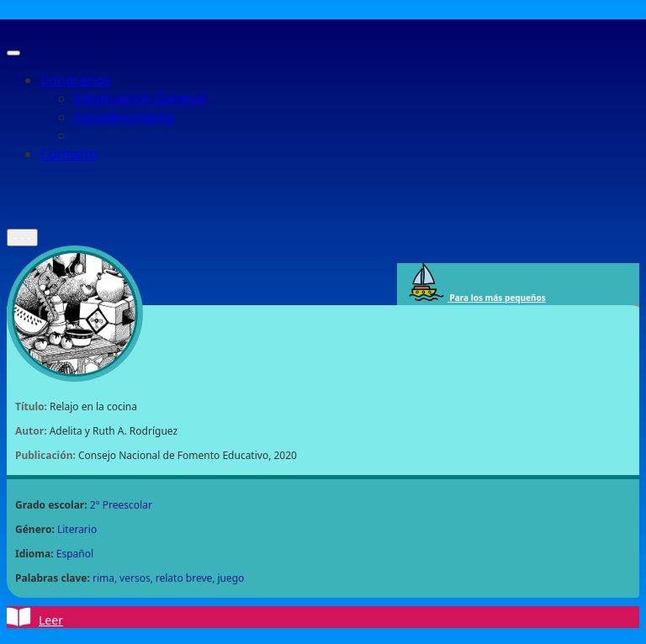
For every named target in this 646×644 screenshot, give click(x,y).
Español (75, 554)
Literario (77, 529)
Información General (140, 98)
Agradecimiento (124, 117)
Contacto (69, 154)
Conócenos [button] (75, 80)
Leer (35, 617)
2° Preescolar (121, 505)
